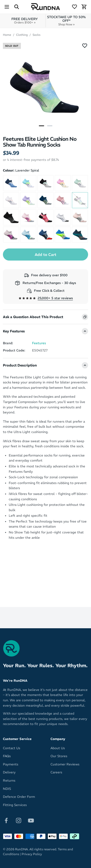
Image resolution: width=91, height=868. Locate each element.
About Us (58, 748)
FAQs (7, 756)
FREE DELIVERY (25, 21)
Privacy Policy (32, 854)
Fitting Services (15, 805)
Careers (56, 772)
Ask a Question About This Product (33, 317)
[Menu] (7, 7)
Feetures (39, 343)
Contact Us (12, 748)
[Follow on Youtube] (31, 820)
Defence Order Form (19, 797)
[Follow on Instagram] (19, 820)
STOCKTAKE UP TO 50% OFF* (67, 21)
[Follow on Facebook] (6, 820)
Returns (9, 781)
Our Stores (59, 756)
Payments (11, 764)
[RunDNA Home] (46, 7)
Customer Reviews (65, 764)
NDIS (7, 789)
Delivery (9, 772)
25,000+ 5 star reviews (55, 298)
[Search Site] (17, 7)
